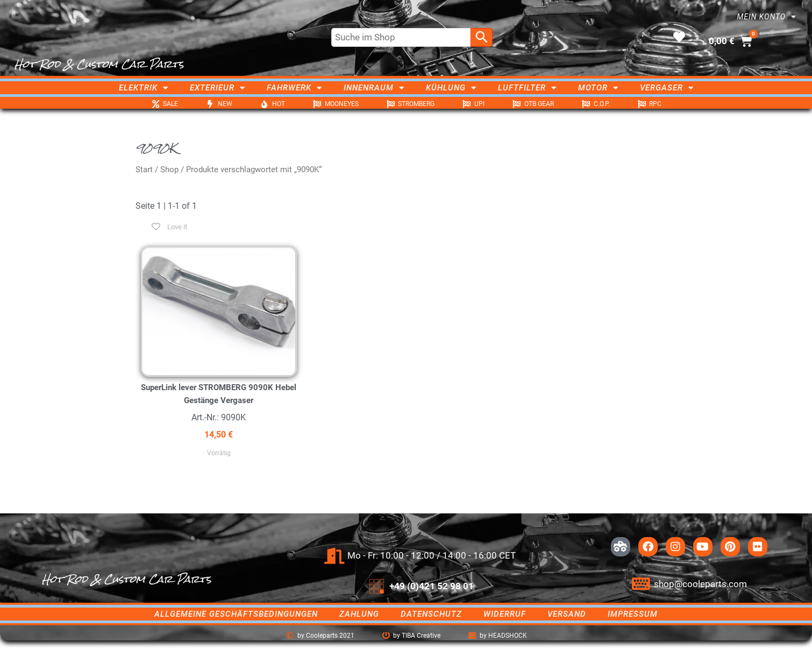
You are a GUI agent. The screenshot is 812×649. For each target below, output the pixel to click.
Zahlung (359, 614)
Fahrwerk (294, 88)
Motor (598, 88)
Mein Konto (767, 17)
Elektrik (144, 88)
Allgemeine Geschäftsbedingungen (236, 614)
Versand (567, 614)
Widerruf (505, 614)
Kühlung (451, 88)
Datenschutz (431, 614)
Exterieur (218, 88)
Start (144, 170)
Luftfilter (527, 88)
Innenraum (374, 88)
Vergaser (667, 88)
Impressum (633, 614)
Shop (169, 170)
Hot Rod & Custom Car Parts (99, 64)
